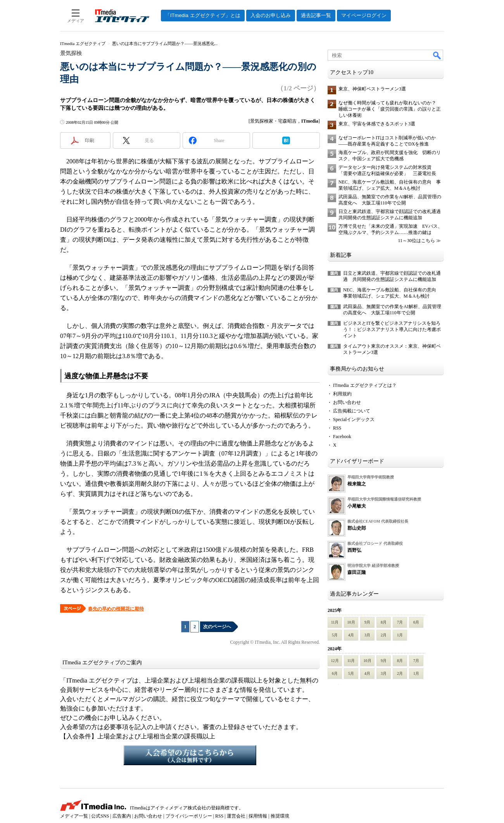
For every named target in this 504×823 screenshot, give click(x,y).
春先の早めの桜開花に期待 (116, 609)
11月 (335, 622)
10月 (351, 622)
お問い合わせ (347, 402)
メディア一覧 (74, 816)
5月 (335, 635)
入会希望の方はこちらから (190, 755)
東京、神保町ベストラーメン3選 (372, 89)
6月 (416, 622)
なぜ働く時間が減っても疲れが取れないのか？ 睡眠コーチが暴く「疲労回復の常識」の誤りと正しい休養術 (390, 109)
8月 (384, 622)
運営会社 (236, 816)
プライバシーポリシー (189, 816)
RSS (337, 428)
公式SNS (100, 816)
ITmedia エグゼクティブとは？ (365, 385)
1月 (400, 635)
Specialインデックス (354, 419)
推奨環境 (280, 816)
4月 (351, 635)
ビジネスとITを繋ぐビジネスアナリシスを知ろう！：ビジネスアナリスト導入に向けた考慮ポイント (392, 329)
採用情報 (258, 816)
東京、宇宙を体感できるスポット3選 (377, 124)
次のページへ (217, 627)
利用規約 (342, 394)
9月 (367, 622)
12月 (335, 661)
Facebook (342, 437)
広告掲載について (352, 411)
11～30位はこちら (416, 241)
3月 (367, 635)
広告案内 (122, 816)
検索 (437, 55)
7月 (400, 622)
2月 (384, 635)
